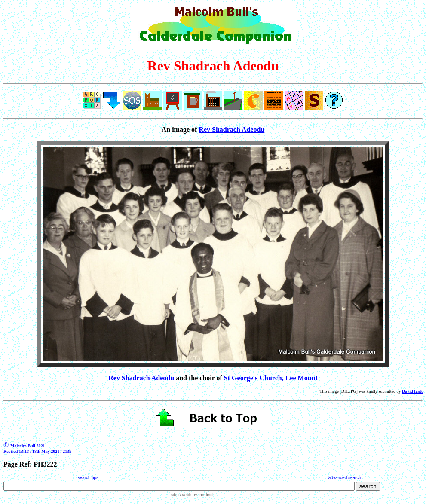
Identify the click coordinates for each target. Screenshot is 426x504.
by (202, 495)
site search (181, 495)
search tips (88, 478)
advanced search (345, 478)
